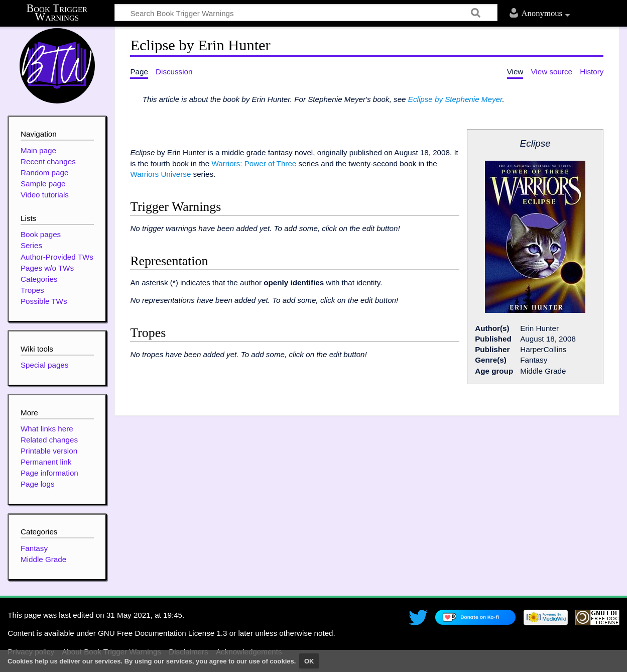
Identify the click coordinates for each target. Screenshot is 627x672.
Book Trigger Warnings (57, 13)
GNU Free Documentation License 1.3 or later (175, 633)
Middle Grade (43, 559)
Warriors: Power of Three (254, 163)
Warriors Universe (160, 174)
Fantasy (34, 548)
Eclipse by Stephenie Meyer (455, 99)
